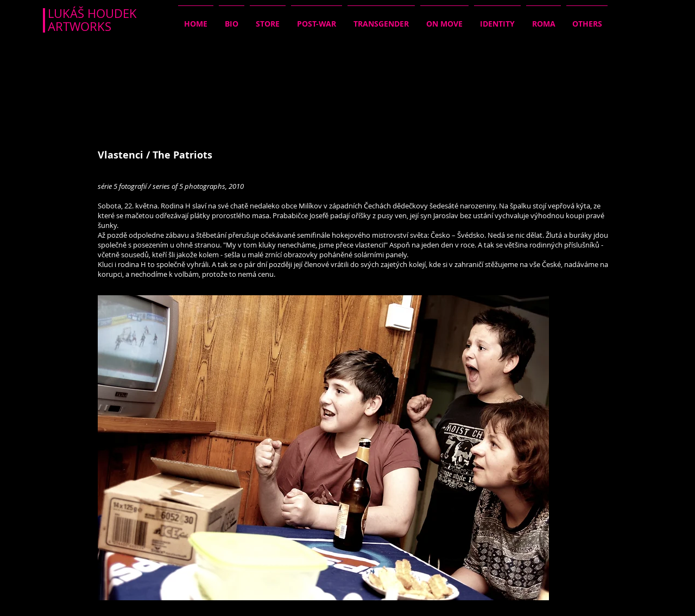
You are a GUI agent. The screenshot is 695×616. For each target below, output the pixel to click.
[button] (323, 448)
